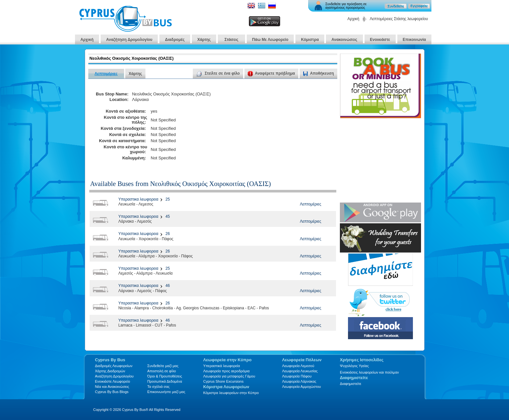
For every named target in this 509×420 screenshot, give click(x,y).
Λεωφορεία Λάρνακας (299, 381)
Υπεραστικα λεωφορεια (138, 199)
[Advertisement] (275, 126)
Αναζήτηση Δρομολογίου (129, 40)
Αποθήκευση (322, 73)
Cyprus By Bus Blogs (112, 392)
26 (167, 234)
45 (167, 216)
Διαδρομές (175, 40)
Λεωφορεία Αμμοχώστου (302, 387)
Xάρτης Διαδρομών (110, 371)
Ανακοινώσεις (344, 40)
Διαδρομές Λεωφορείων (114, 366)
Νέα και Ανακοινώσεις (112, 387)
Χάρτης (204, 40)
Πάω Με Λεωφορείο (270, 40)
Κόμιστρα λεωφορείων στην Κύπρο (231, 393)
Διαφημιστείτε (351, 384)
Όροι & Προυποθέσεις (165, 376)
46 (167, 286)
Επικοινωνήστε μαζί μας (166, 392)
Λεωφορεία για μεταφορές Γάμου (229, 376)
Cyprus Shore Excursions (223, 381)
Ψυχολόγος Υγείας (354, 366)
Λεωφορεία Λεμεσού (298, 366)
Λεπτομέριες (106, 74)
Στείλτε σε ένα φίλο (218, 73)
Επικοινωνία (415, 40)
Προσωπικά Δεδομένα (165, 381)
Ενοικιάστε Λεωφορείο (113, 381)
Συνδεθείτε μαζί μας (163, 366)
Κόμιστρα (310, 40)
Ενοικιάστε (380, 40)
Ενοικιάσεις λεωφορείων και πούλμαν (369, 372)
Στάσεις (231, 40)
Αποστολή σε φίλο (162, 371)
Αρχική (353, 19)
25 (167, 199)
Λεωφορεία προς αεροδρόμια (226, 371)
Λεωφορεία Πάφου (297, 376)
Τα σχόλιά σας (159, 387)
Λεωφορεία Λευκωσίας (300, 371)
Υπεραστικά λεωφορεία (222, 366)
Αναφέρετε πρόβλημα (271, 73)
